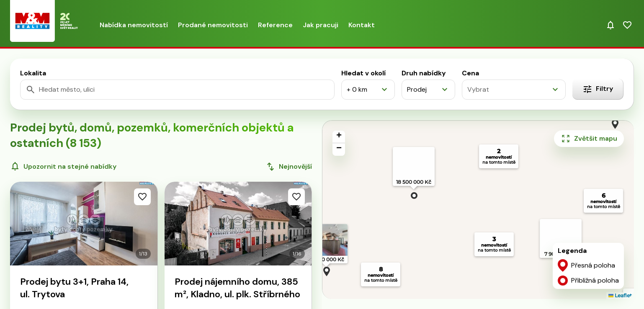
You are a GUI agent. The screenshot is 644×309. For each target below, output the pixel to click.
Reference (275, 25)
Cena (470, 73)
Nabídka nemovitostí (134, 25)
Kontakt (362, 25)
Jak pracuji (321, 25)
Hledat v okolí (363, 73)
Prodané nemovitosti (213, 25)
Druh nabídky (424, 73)
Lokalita (33, 73)
